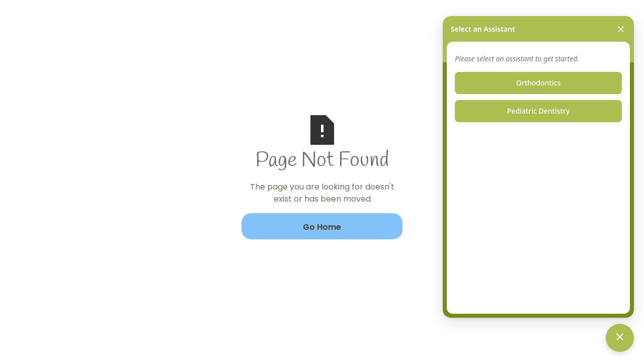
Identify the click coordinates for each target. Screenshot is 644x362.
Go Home (322, 227)
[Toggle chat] (620, 338)
